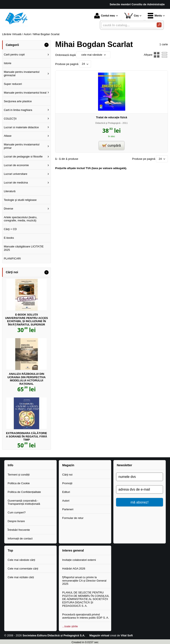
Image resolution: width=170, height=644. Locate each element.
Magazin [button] (68, 465)
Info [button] (10, 465)
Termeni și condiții (19, 475)
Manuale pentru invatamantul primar (22, 146)
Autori (66, 501)
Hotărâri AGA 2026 (74, 569)
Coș (131, 16)
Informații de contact (20, 539)
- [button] (46, 45)
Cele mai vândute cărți (21, 560)
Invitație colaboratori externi (79, 560)
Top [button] (10, 550)
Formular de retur (73, 518)
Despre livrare (16, 521)
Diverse (8, 209)
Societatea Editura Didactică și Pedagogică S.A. (54, 635)
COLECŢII (10, 119)
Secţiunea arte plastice (18, 101)
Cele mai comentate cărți (23, 569)
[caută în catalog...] (127, 25)
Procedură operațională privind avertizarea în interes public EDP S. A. (86, 616)
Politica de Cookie (19, 483)
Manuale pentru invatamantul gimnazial (22, 74)
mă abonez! (140, 502)
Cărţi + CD (10, 229)
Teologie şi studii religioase (20, 200)
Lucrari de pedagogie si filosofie (23, 157)
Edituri (66, 492)
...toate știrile (70, 626)
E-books (9, 238)
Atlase (8, 136)
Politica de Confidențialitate (24, 492)
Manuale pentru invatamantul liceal (25, 93)
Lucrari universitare (16, 174)
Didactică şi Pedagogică (108, 123)
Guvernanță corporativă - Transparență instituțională (24, 502)
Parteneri (68, 509)
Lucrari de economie (16, 165)
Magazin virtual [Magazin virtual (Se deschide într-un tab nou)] (99, 635)
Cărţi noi (67, 475)
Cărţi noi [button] (12, 272)
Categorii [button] (12, 45)
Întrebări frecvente (19, 530)
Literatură (10, 191)
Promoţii (67, 483)
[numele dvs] (140, 477)
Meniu (155, 16)
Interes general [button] (73, 550)
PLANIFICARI (12, 259)
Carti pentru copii (14, 54)
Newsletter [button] (124, 465)
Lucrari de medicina (16, 183)
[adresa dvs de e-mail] (140, 490)
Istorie (8, 63)
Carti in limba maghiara (18, 110)
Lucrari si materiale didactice (21, 127)
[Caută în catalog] (159, 25)
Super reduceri (13, 84)
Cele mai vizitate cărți (21, 577)
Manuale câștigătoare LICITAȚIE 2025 (24, 248)
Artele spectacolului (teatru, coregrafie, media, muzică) (21, 219)
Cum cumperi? (17, 512)
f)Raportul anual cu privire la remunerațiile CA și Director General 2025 (84, 581)
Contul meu (105, 16)
